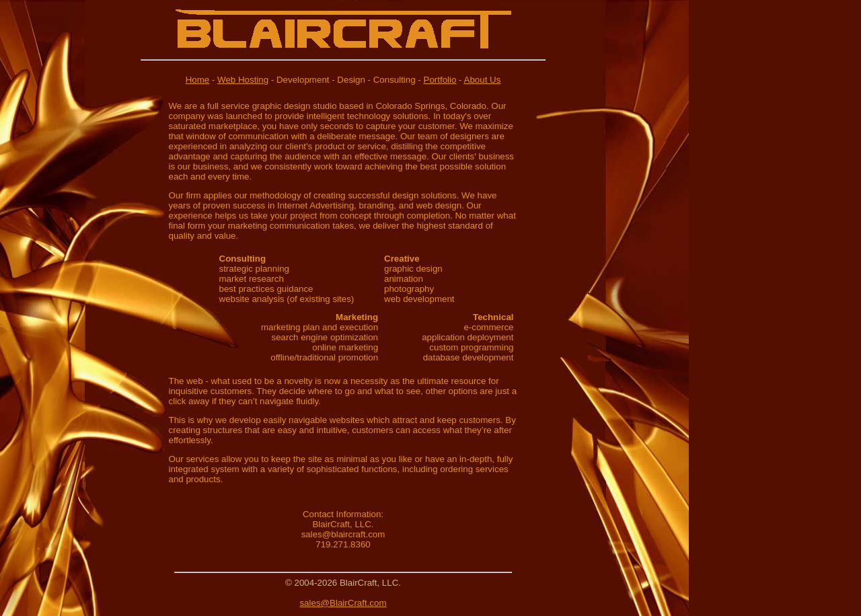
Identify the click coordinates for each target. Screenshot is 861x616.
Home (198, 80)
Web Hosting (243, 80)
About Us (483, 80)
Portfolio (440, 80)
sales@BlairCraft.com (343, 603)
